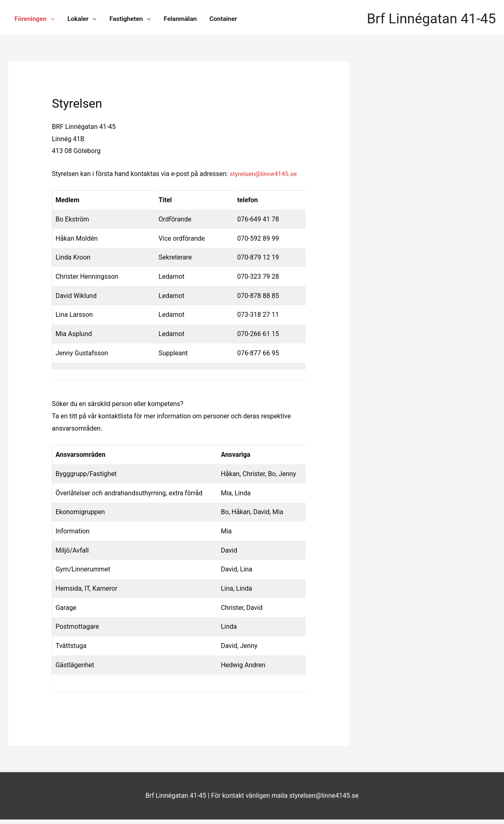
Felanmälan (185, 19)
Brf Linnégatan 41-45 (429, 20)
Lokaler (80, 19)
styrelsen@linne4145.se (264, 178)
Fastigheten (129, 19)
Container (229, 19)
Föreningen (31, 19)
